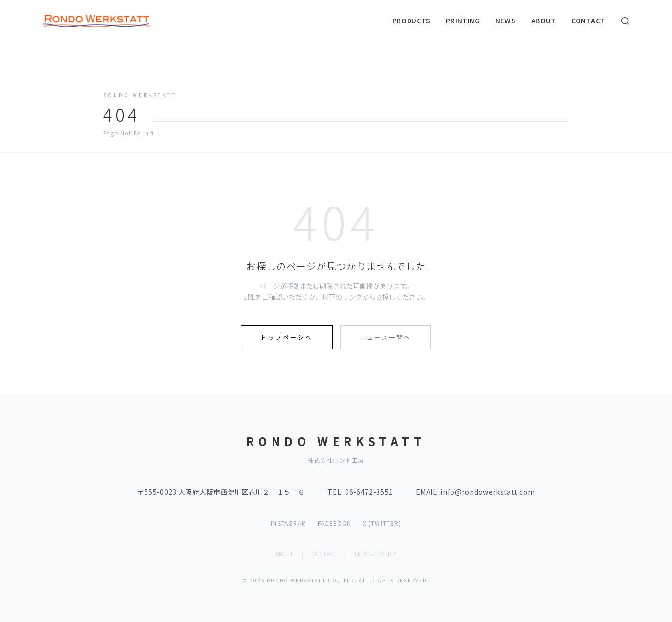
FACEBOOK (335, 523)
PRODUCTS (412, 21)
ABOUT (544, 21)
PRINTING (463, 21)
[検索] (625, 21)
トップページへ (287, 337)
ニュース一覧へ (386, 337)
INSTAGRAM (289, 523)
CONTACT (588, 21)
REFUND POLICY (376, 554)
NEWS (506, 21)
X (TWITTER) (382, 523)
